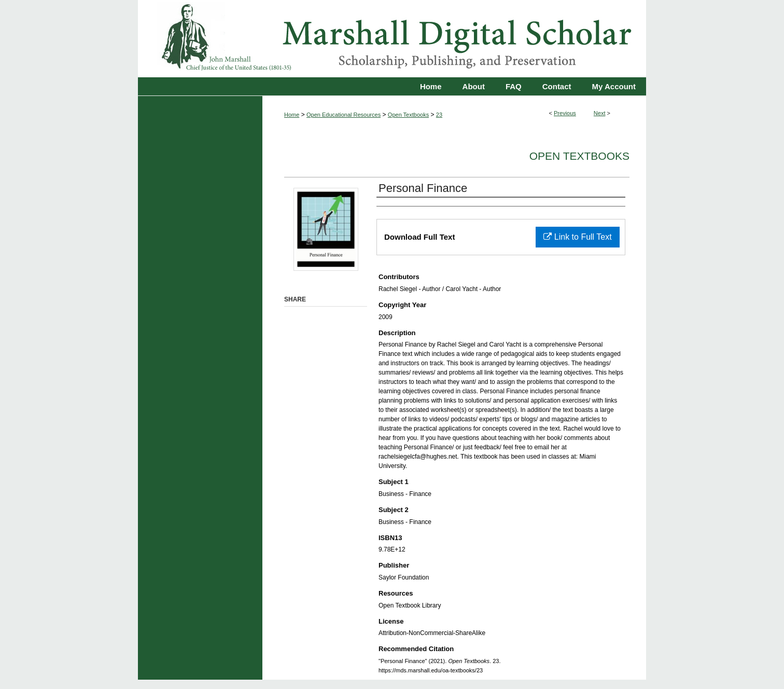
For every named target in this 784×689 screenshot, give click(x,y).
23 (439, 115)
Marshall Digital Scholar (392, 39)
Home (292, 115)
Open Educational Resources (344, 115)
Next (600, 113)
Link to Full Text (577, 237)
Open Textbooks (408, 115)
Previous (565, 113)
